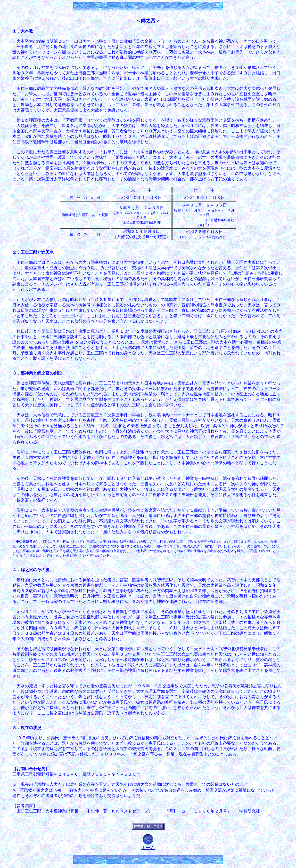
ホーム (148, 848)
